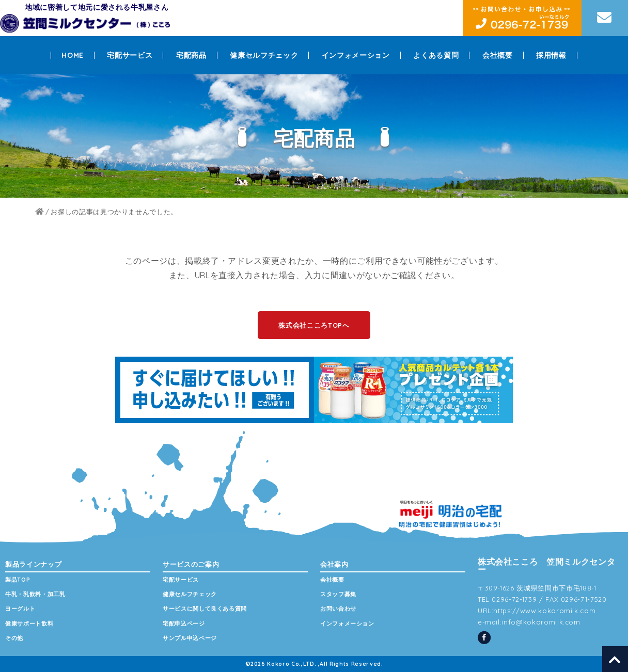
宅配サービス (130, 55)
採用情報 (551, 55)
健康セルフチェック (264, 55)
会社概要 (498, 55)
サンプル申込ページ (190, 638)
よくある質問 (436, 55)
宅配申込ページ (184, 623)
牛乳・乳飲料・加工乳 (35, 594)
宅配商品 (191, 55)
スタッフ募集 (338, 594)
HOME (73, 55)
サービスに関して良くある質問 (205, 609)
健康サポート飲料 (29, 623)
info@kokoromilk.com (541, 622)
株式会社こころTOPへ (314, 325)
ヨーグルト (20, 609)
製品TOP (18, 580)
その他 (14, 638)
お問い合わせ (338, 609)
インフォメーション (356, 55)
